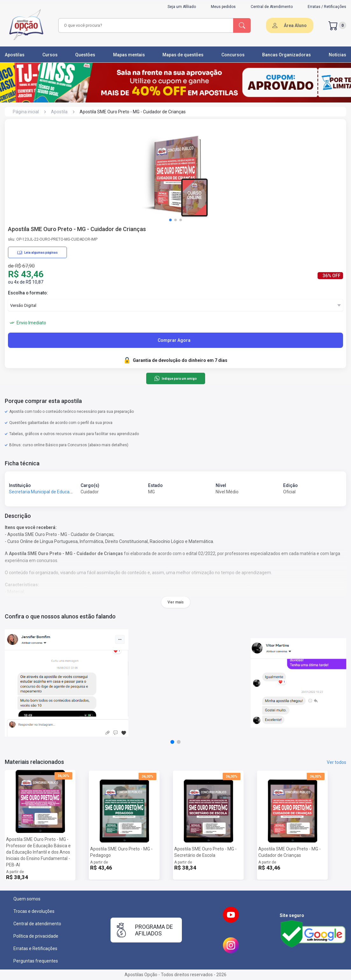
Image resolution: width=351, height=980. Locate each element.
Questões (85, 55)
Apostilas (15, 55)
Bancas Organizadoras (287, 55)
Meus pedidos (223, 7)
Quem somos (27, 899)
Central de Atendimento (272, 7)
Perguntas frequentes (36, 961)
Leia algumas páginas (37, 252)
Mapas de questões (183, 55)
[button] (170, 220)
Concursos (233, 55)
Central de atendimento (37, 924)
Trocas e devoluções (34, 911)
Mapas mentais (129, 55)
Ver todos (337, 762)
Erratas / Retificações (327, 7)
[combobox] (145, 25)
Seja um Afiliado (182, 7)
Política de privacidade (36, 936)
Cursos (50, 55)
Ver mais (176, 602)
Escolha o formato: (28, 293)
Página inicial (26, 112)
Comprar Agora (174, 340)
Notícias (337, 55)
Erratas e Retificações (35, 948)
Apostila (59, 112)
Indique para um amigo (175, 378)
